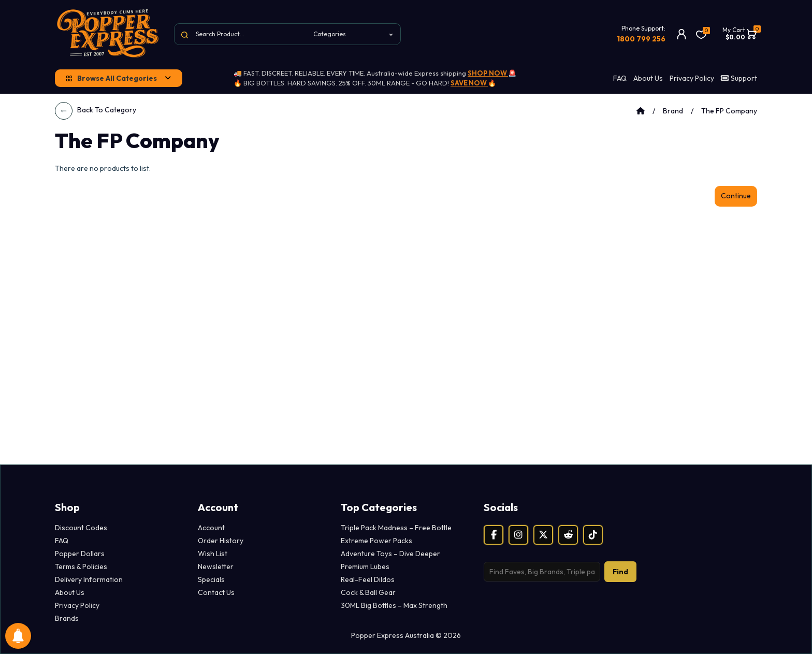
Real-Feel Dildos (368, 579)
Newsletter (216, 566)
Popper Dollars (80, 554)
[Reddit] (568, 535)
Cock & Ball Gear (368, 592)
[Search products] (542, 572)
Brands (67, 618)
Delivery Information (89, 579)
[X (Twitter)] (543, 535)
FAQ (620, 78)
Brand (673, 111)
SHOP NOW (488, 73)
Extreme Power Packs (376, 541)
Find (620, 572)
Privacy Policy (692, 78)
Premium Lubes (365, 566)
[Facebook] (494, 535)
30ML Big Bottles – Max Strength (394, 605)
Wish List (213, 554)
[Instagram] (518, 535)
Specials (211, 579)
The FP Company (729, 111)
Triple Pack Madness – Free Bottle (396, 528)
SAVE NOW (469, 83)
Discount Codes (81, 528)
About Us (648, 78)
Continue (736, 196)
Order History (221, 541)
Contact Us (216, 592)
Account (211, 528)
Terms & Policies (81, 566)
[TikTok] (593, 535)
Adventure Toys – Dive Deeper (390, 554)
